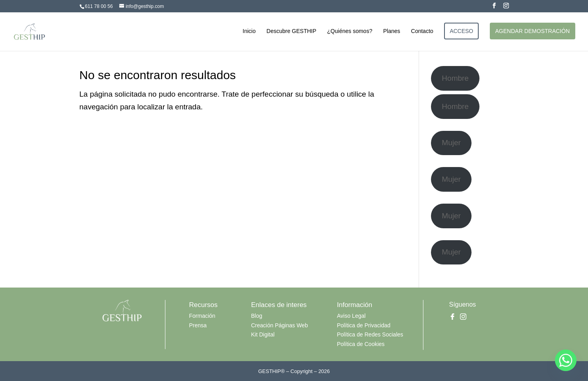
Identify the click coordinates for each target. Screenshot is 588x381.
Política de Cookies (361, 344)
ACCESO (461, 31)
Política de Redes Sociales (370, 334)
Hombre (455, 78)
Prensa (198, 325)
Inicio (249, 31)
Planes (392, 31)
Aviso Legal (351, 316)
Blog (257, 316)
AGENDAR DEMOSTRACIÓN (533, 31)
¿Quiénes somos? (350, 31)
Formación (202, 316)
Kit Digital (263, 334)
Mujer (451, 143)
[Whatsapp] (566, 360)
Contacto (422, 31)
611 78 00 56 (99, 6)
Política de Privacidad (364, 325)
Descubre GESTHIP (291, 31)
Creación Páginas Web (280, 325)
